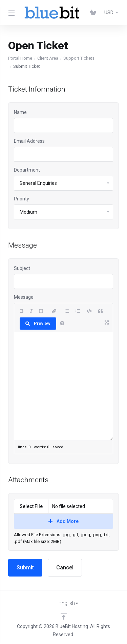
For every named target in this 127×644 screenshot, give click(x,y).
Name (20, 112)
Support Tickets (79, 58)
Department (27, 170)
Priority (22, 199)
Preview (38, 323)
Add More (63, 521)
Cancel (65, 568)
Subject (22, 268)
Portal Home (20, 58)
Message (24, 297)
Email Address (29, 141)
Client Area (48, 58)
